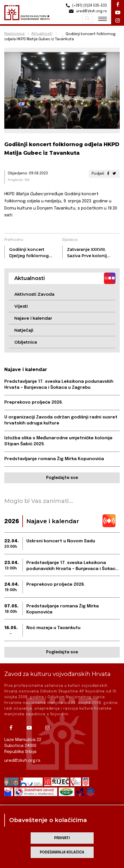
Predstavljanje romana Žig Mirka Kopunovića (54, 459)
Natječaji (24, 330)
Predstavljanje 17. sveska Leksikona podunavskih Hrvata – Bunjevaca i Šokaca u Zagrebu (59, 385)
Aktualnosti (42, 34)
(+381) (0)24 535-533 (85, 6)
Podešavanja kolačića (62, 852)
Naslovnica (14, 34)
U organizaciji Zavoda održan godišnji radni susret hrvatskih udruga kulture (61, 420)
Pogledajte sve (62, 478)
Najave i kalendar (33, 318)
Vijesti (21, 306)
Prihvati (62, 838)
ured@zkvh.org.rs (22, 761)
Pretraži (87, 19)
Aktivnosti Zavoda (34, 294)
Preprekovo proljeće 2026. (34, 402)
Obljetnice (26, 342)
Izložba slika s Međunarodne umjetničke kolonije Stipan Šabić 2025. (58, 441)
